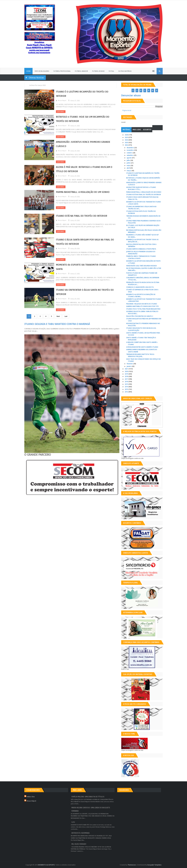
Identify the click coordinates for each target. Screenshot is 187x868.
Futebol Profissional (62, 71)
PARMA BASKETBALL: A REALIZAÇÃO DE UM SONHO (83, 192)
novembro (130, 150)
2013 (127, 389)
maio (129, 166)
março (129, 171)
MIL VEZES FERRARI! (79, 844)
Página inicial (127, 110)
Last (66, 316)
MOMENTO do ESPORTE (46, 865)
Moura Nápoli (31, 801)
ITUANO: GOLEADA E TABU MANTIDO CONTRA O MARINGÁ (57, 324)
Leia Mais (61, 112)
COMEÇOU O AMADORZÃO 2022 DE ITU (140, 287)
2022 (127, 145)
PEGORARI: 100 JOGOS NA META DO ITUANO (142, 304)
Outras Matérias (125, 71)
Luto (73, 822)
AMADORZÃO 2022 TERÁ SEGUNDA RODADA (141, 266)
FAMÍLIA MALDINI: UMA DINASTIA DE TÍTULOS (88, 797)
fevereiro (130, 364)
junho (129, 163)
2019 (127, 374)
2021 (127, 369)
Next (58, 316)
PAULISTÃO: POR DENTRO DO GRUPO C (140, 316)
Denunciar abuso (131, 95)
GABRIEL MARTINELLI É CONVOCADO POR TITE (142, 306)
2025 (127, 137)
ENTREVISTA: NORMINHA (81, 833)
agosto (129, 158)
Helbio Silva (31, 797)
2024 (127, 140)
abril (128, 168)
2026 (127, 135)
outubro (130, 153)
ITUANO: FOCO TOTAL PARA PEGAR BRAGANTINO (143, 309)
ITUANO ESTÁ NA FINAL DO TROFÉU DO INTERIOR (82, 216)
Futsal (111, 71)
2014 (127, 387)
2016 (127, 382)
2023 (127, 143)
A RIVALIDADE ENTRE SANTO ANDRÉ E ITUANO (142, 347)
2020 (127, 371)
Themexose (132, 865)
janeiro (129, 366)
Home (28, 71)
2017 (127, 379)
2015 (127, 384)
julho (129, 160)
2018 (127, 376)
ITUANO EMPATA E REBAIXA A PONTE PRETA (141, 249)
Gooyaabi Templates (154, 865)
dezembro (130, 148)
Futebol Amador (81, 71)
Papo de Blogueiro (42, 71)
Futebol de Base (98, 71)
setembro (130, 155)
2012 (127, 392)
